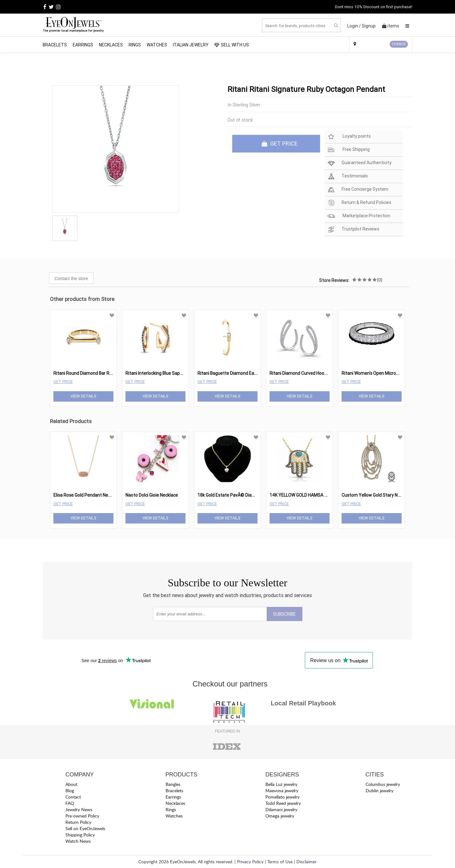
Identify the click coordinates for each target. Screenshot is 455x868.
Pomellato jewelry (282, 797)
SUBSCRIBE (284, 614)
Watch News (78, 841)
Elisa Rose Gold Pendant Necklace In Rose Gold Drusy (106, 495)
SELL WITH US (232, 45)
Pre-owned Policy (82, 816)
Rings (135, 45)
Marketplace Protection (359, 216)
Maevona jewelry (282, 790)
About (71, 784)
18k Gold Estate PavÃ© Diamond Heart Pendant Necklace (255, 495)
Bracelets (55, 45)
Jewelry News (79, 809)
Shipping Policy (80, 835)
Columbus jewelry (383, 784)
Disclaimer (306, 862)
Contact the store (71, 278)
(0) (380, 280)
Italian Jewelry (191, 45)
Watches (157, 45)
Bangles (173, 784)
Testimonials (347, 176)
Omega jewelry (280, 816)
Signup (369, 26)
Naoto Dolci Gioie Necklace (152, 495)
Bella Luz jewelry (281, 784)
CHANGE (399, 44)
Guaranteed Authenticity (359, 163)
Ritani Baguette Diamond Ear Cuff (232, 373)
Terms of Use (280, 862)
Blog (70, 790)
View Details (83, 396)
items (391, 26)
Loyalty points (349, 137)
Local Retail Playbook (303, 703)
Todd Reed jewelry (283, 803)
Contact (73, 797)
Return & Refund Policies (359, 203)
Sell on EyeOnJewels (85, 828)
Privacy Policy (250, 862)
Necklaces (111, 45)
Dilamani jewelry (281, 809)
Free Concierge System (358, 190)
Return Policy (78, 822)
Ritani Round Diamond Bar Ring (84, 373)
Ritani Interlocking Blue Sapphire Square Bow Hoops (177, 373)
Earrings (83, 45)
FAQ (70, 803)
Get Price (63, 382)
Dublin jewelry (379, 790)
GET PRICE (280, 144)
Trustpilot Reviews (353, 229)
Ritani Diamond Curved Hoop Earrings (307, 373)
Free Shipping (348, 150)
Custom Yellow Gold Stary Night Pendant (383, 495)
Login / (354, 26)
